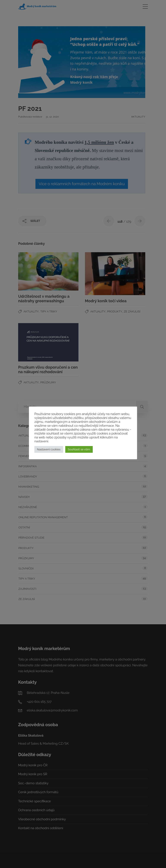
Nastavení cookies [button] (49, 449)
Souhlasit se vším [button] (79, 449)
